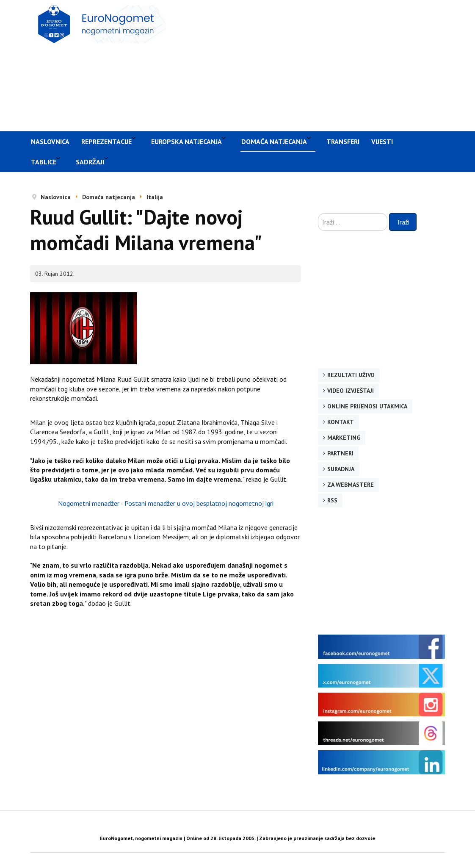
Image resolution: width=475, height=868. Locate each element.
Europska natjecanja (186, 141)
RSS (332, 500)
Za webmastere (351, 485)
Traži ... (318, 213)
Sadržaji (90, 162)
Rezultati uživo (351, 375)
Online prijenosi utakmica (367, 406)
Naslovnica (50, 141)
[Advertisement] (324, 64)
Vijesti (382, 141)
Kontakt (341, 422)
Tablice (44, 162)
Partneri (340, 453)
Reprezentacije (106, 141)
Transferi (343, 141)
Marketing (344, 438)
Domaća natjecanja (274, 141)
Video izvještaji (351, 391)
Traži (403, 222)
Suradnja (341, 469)
